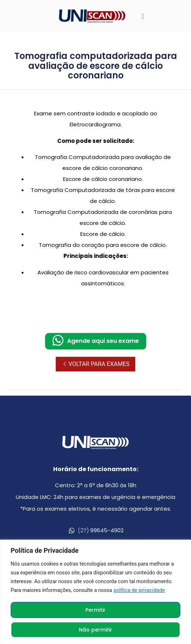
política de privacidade (139, 590)
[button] (143, 16)
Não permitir (95, 630)
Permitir (95, 610)
